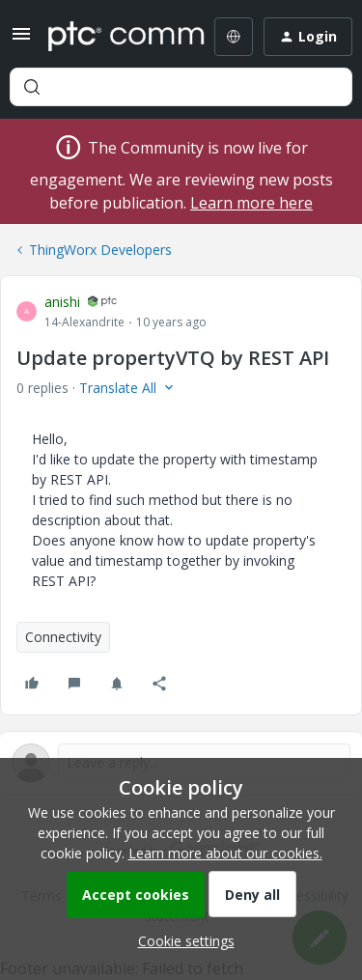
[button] (21, 40)
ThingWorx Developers (100, 250)
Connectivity (63, 637)
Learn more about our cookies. (225, 853)
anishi (62, 302)
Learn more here (251, 203)
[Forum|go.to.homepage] (112, 37)
